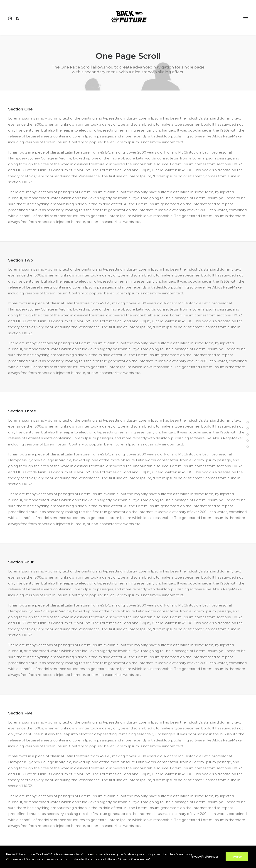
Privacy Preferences (204, 857)
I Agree (237, 857)
